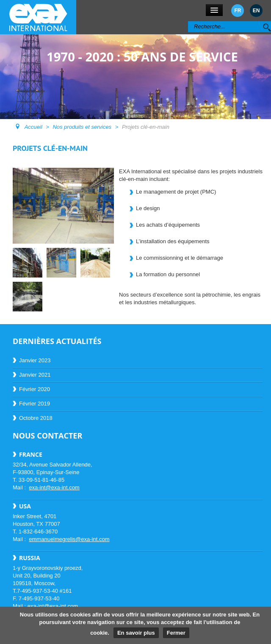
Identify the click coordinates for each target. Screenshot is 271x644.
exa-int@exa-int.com (54, 487)
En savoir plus (136, 633)
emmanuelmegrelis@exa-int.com (69, 539)
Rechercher (188, 21)
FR (238, 11)
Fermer (176, 633)
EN (256, 11)
